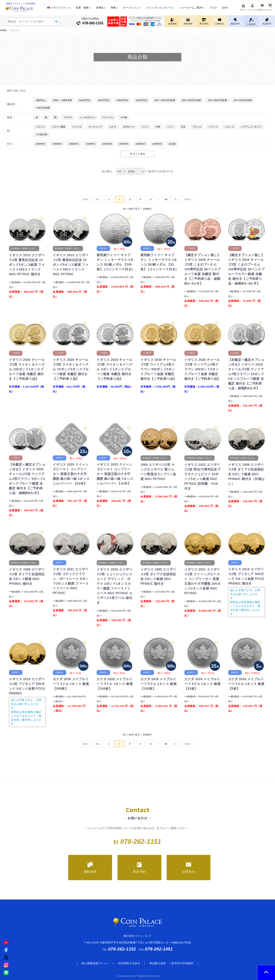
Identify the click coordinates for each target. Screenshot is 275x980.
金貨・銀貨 (83, 8)
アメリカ (77, 127)
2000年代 (40, 144)
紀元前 (172, 144)
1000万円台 (142, 100)
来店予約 (139, 868)
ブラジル (197, 127)
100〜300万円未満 (217, 100)
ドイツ (170, 127)
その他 (124, 117)
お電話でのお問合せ (90, 22)
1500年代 (124, 144)
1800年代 (74, 144)
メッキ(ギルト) (87, 117)
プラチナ (68, 117)
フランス (213, 127)
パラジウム (108, 117)
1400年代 (140, 144)
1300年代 (157, 144)
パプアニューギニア (251, 127)
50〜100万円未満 (243, 100)
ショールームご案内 (192, 8)
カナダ (113, 127)
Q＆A (225, 8)
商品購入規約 (158, 963)
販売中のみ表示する (159, 171)
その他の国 (41, 134)
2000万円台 (123, 100)
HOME (3, 30)
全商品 (101, 8)
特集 (115, 8)
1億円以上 (41, 100)
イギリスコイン (59, 8)
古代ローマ (129, 127)
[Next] (177, 199)
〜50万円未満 (43, 108)
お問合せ (189, 868)
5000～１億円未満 (62, 100)
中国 (158, 127)
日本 (183, 127)
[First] (87, 199)
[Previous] (98, 199)
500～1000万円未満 (165, 100)
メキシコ (229, 127)
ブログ (213, 8)
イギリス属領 (59, 127)
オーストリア (95, 127)
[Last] (166, 199)
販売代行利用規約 (183, 963)
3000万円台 (104, 100)
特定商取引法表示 (129, 963)
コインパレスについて (160, 8)
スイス (145, 127)
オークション (132, 8)
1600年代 (107, 144)
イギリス (40, 127)
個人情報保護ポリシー (95, 963)
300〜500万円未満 (191, 100)
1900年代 (57, 144)
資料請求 (90, 868)
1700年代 (90, 144)
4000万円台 (85, 100)
